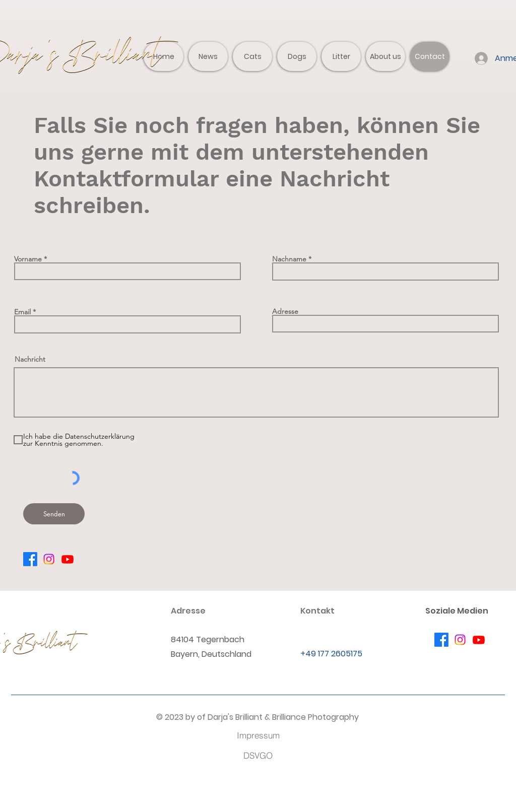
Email (22, 312)
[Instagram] (49, 559)
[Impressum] (258, 735)
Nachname (289, 259)
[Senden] (54, 514)
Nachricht (30, 359)
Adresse (285, 311)
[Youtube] (68, 559)
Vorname (28, 259)
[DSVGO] (258, 755)
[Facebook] (30, 559)
